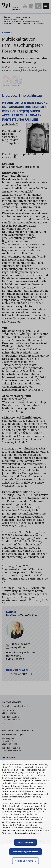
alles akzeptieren (25, 843)
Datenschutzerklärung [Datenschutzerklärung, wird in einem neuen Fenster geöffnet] (26, 834)
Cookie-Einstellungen (25, 861)
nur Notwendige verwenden (25, 852)
